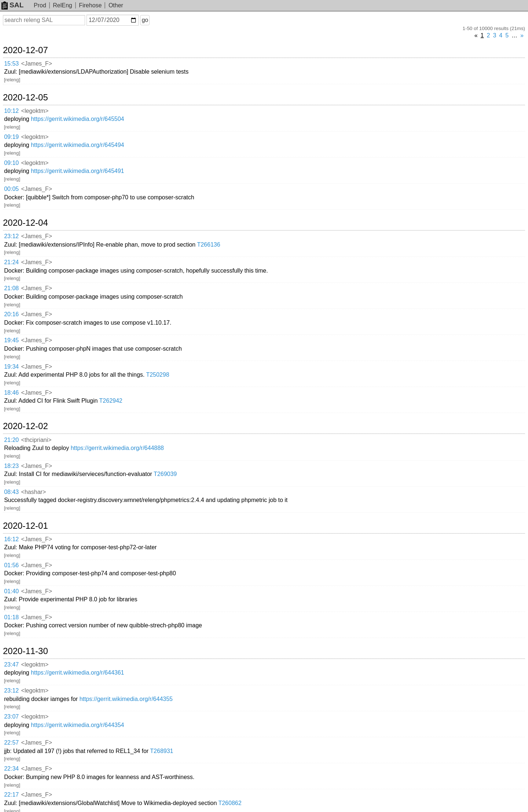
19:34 (11, 367)
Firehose (90, 5)
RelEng (62, 5)
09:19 (11, 137)
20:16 (11, 314)
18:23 (11, 466)
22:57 (11, 743)
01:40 (11, 591)
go (145, 20)
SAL (12, 5)
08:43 (11, 492)
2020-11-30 (25, 651)
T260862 (230, 803)
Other (116, 5)
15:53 (11, 64)
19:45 (11, 340)
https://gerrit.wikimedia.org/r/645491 (77, 171)
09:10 (11, 163)
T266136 (208, 245)
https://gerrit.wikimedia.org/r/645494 (77, 145)
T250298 (157, 375)
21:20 (11, 440)
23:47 (11, 665)
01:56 (11, 565)
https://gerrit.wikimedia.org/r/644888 (117, 448)
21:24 (11, 262)
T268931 (162, 751)
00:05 (11, 189)
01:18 (11, 617)
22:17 (11, 795)
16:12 (11, 539)
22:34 (11, 769)
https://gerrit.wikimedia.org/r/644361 (77, 673)
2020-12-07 (25, 50)
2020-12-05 (25, 97)
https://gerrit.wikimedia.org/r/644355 (126, 699)
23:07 (11, 717)
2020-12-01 (25, 526)
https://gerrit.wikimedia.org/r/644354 (77, 725)
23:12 (11, 236)
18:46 (11, 393)
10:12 (11, 111)
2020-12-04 (25, 223)
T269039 (165, 474)
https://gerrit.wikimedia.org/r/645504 (77, 119)
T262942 (111, 401)
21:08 (11, 288)
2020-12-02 (25, 426)
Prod (40, 5)
